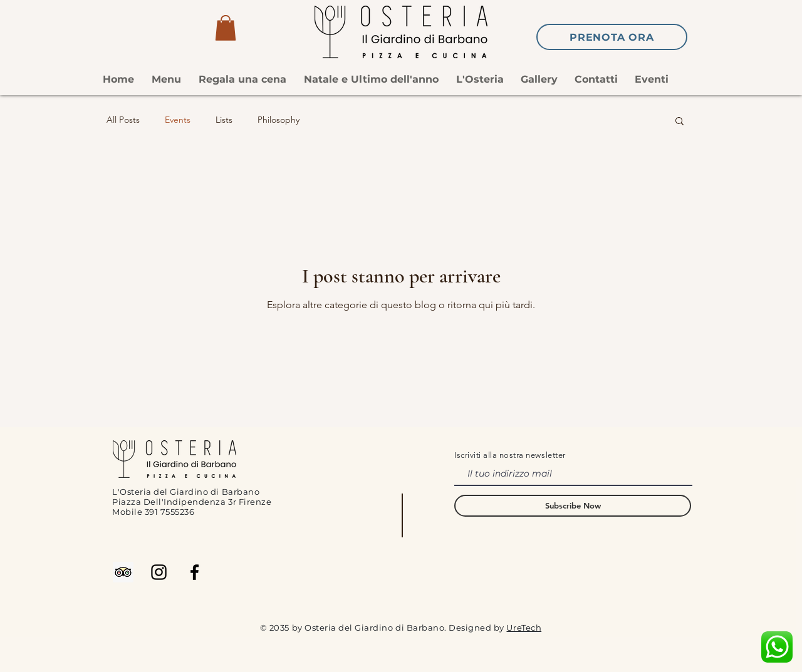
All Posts (123, 120)
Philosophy (279, 120)
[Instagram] (159, 572)
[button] (226, 28)
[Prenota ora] (612, 37)
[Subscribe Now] (573, 506)
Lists (224, 120)
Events (178, 120)
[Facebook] (195, 572)
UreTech (524, 628)
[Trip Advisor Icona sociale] (123, 572)
